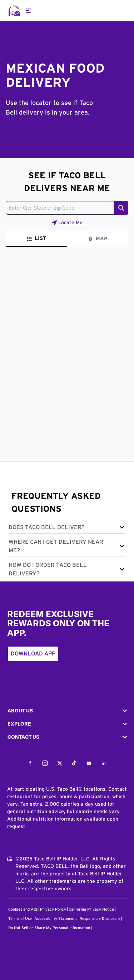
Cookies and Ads (23, 909)
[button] (67, 529)
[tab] (36, 239)
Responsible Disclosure (100, 919)
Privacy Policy (53, 909)
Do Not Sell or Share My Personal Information (49, 928)
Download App (33, 654)
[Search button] (121, 208)
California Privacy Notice (91, 909)
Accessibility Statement (56, 919)
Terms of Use (20, 919)
